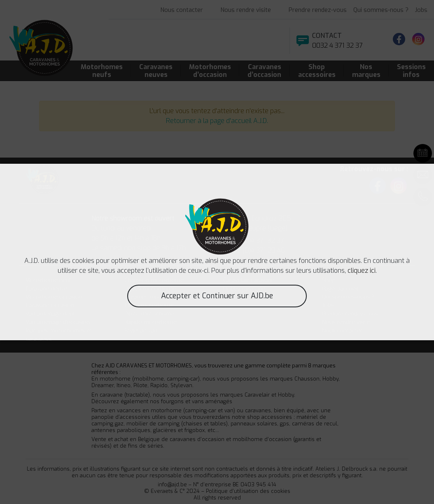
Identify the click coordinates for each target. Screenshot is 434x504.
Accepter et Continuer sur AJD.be (217, 296)
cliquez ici (362, 271)
